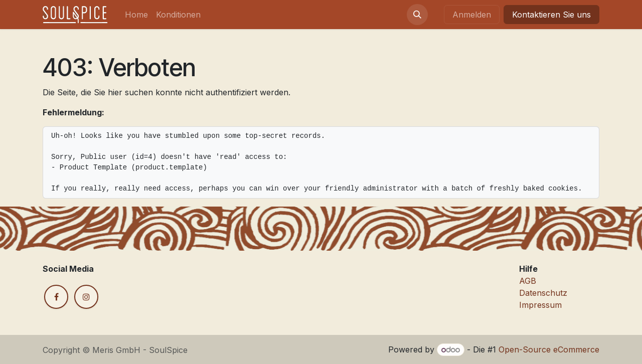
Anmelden (472, 15)
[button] (417, 15)
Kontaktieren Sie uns (551, 15)
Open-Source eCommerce (549, 349)
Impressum (540, 305)
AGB (528, 281)
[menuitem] (136, 15)
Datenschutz (543, 293)
